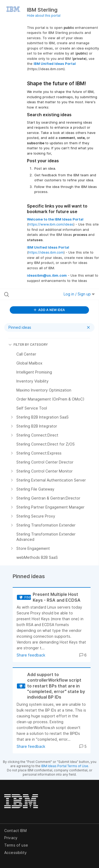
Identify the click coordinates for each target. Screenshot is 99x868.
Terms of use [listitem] (16, 845)
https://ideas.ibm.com (46, 252)
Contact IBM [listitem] (15, 831)
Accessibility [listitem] (15, 853)
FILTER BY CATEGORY (28, 345)
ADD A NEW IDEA (49, 310)
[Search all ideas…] (31, 294)
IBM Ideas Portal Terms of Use (65, 766)
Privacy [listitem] (11, 838)
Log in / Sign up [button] (79, 294)
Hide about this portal (44, 15)
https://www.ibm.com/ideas (51, 224)
